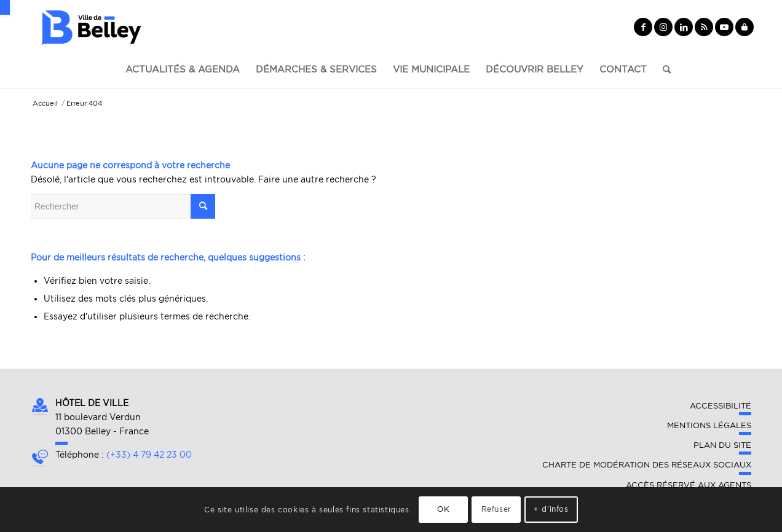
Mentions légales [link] (709, 425)
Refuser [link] (496, 509)
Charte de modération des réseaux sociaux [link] (647, 465)
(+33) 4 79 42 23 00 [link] (149, 455)
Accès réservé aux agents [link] (689, 485)
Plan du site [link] (722, 445)
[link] (5, 7)
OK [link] (443, 509)
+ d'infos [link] (551, 509)
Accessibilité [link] (721, 406)
